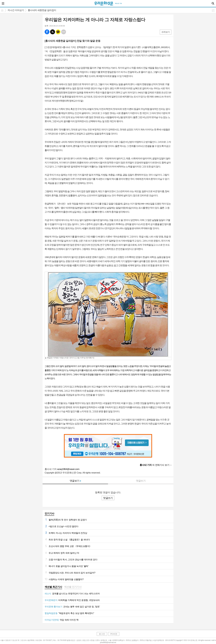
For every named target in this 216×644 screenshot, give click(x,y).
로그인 (102, 634)
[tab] (53, 587)
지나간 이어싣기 (16, 10)
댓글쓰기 (141, 481)
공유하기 (213, 11)
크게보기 (166, 32)
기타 (64, 32)
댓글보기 (75, 481)
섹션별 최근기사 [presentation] (53, 587)
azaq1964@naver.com (68, 469)
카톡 (58, 32)
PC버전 (114, 634)
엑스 (53, 32)
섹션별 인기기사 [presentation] (73, 587)
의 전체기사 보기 (154, 465)
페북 (47, 32)
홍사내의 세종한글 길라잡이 (42, 10)
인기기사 (49, 514)
